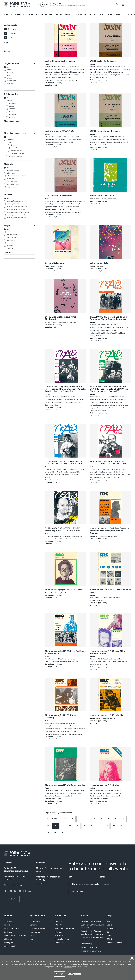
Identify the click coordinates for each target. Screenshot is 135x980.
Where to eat (10, 946)
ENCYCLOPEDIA (63, 15)
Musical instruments (115, 943)
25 (48, 833)
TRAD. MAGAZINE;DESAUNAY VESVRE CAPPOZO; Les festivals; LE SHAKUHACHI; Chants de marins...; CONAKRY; (110, 389)
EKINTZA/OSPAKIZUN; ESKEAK (17, 207)
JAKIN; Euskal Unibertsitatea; (59, 196)
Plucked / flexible (13, 156)
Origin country (11, 94)
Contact (12, 899)
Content (8, 252)
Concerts (34, 925)
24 (121, 826)
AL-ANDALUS (10, 103)
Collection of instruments (92, 921)
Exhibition (8, 932)
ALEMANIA (10, 109)
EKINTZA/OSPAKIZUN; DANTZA (17, 215)
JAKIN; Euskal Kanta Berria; (103, 61)
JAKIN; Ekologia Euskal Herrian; (60, 61)
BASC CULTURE (11, 237)
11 (109, 819)
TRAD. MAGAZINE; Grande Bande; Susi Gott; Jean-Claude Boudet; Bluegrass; (108, 318)
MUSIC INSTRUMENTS (14, 15)
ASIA (8, 75)
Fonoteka (12, 33)
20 (92, 826)
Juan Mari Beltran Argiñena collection (92, 926)
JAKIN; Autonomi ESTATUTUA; (59, 131)
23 (114, 826)
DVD (109, 936)
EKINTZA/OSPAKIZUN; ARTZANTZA (18, 212)
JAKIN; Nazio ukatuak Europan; (105, 131)
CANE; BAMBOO (12, 181)
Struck (9, 142)
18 (77, 826)
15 (55, 826)
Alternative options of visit (15, 936)
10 (102, 819)
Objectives (60, 925)
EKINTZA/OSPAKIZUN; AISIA (16, 209)
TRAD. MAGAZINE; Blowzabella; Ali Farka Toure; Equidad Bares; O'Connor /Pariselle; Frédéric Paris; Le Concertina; (65, 389)
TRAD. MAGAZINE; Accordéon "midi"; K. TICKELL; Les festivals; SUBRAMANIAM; (64, 463)
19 (85, 826)
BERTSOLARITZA (12, 240)
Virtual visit (9, 939)
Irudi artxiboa (14, 38)
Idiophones (9, 140)
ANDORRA (9, 117)
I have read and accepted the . (91, 884)
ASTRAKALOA (11, 179)
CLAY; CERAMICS (12, 187)
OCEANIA (10, 84)
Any (8, 67)
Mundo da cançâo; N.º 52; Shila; (105, 785)
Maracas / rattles (14, 153)
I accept (60, 974)
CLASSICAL (10, 248)
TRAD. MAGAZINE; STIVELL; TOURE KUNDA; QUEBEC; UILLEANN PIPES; (62, 530)
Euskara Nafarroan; (54, 263)
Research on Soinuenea (91, 951)
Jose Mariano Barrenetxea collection (92, 939)
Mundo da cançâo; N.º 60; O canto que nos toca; (110, 591)
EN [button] (129, 5)
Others (33, 936)
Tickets (7, 925)
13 (123, 819)
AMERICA (10, 72)
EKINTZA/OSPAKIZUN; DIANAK (16, 218)
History (58, 921)
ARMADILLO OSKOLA (13, 170)
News (32, 939)
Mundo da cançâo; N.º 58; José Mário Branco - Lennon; (108, 652)
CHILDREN (10, 246)
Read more (68, 967)
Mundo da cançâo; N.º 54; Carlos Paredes (65, 785)
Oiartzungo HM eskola (65, 928)
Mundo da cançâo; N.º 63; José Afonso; (64, 590)
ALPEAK (9, 112)
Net (108, 921)
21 (99, 826)
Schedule (8, 921)
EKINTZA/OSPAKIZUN (14, 204)
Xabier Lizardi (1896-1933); (102, 196)
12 (116, 819)
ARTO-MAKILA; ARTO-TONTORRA (16, 176)
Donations (60, 943)
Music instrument (12, 121)
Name (7, 43)
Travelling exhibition (38, 928)
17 (70, 826)
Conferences (35, 921)
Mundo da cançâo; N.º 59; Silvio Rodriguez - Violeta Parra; (65, 652)
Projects (59, 932)
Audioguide (9, 943)
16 (63, 826)
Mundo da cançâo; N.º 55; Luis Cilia (107, 715)
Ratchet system (13, 151)
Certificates (60, 936)
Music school (35, 932)
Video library (86, 944)
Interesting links (62, 939)
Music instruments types (16, 133)
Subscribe (76, 892)
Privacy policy (103, 884)
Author (7, 51)
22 (106, 826)
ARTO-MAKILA (11, 173)
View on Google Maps (14, 885)
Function (8, 195)
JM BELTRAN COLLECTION (40, 15)
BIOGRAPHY (11, 243)
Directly (10, 145)
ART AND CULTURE (12, 235)
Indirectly (11, 148)
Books (109, 925)
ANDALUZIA (10, 114)
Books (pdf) (112, 928)
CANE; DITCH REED (13, 184)
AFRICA (9, 70)
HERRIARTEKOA (11, 81)
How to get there (11, 928)
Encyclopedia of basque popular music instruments (92, 933)
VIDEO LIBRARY (115, 15)
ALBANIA (9, 106)
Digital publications (89, 947)
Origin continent (12, 63)
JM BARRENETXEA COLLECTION (89, 15)
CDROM (110, 939)
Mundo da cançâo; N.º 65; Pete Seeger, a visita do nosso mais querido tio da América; (109, 531)
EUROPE (9, 78)
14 (48, 826)
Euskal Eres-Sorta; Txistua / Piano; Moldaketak (62, 318)
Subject (8, 226)
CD (108, 932)
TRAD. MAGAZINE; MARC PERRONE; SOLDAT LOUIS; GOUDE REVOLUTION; (108, 463)
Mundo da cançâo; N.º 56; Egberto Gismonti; (61, 716)
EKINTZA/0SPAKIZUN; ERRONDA (17, 201)
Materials (8, 164)
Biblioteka (12, 29)
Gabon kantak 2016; (99, 263)
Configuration (74, 974)
